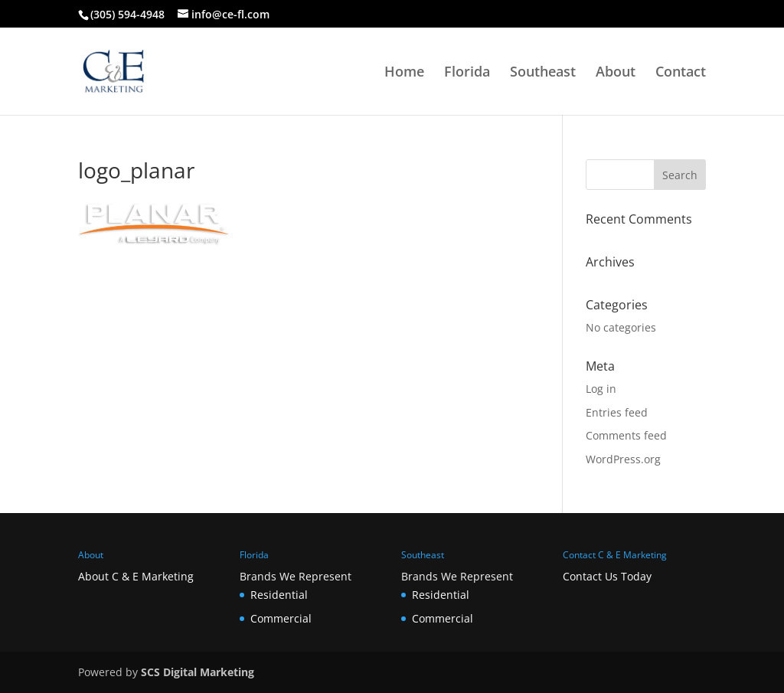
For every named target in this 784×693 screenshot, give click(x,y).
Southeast (543, 73)
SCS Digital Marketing (198, 672)
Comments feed (626, 435)
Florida (467, 73)
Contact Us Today (607, 576)
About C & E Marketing (136, 576)
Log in (601, 389)
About (616, 73)
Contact (681, 73)
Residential (279, 595)
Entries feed (617, 412)
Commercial (281, 618)
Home (404, 73)
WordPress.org (623, 459)
